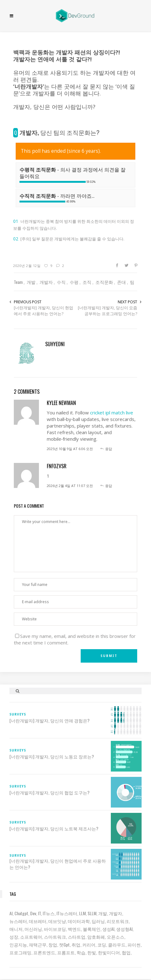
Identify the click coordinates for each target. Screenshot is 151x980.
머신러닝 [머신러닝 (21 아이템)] (33, 929)
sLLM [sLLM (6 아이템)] (92, 913)
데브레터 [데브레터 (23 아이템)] (38, 921)
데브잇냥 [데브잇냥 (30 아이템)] (57, 921)
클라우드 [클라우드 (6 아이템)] (117, 944)
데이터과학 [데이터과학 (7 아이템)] (79, 921)
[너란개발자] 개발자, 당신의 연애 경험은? (49, 721)
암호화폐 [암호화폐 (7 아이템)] (96, 937)
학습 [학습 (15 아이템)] (81, 952)
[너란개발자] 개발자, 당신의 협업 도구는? (49, 793)
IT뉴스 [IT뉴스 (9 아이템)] (49, 913)
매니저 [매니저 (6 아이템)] (16, 929)
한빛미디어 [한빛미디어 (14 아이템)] (109, 952)
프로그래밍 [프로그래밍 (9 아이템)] (20, 952)
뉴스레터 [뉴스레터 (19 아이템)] (18, 921)
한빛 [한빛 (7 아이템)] (92, 952)
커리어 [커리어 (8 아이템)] (89, 944)
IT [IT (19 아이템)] (39, 913)
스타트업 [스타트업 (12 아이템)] (77, 937)
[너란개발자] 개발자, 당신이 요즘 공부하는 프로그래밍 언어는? (108, 311)
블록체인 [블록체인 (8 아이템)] (92, 929)
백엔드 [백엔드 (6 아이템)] (74, 929)
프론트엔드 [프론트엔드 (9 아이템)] (44, 952)
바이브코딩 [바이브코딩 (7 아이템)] (55, 929)
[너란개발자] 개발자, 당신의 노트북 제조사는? (54, 829)
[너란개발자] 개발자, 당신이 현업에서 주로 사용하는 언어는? (43, 311)
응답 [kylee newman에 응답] (109, 449)
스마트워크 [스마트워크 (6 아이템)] (55, 937)
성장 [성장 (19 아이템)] (14, 937)
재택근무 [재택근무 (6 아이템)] (38, 944)
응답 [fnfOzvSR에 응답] (109, 486)
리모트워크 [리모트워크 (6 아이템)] (118, 921)
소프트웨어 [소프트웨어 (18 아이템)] (31, 937)
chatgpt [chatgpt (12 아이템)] (21, 913)
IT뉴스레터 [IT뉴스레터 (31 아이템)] (67, 913)
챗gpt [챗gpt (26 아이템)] (64, 944)
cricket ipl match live (112, 413)
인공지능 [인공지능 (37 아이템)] (18, 944)
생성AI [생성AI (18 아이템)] (108, 929)
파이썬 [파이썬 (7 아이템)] (134, 944)
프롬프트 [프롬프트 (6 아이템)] (66, 952)
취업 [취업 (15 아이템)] (76, 944)
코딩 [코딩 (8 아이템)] (102, 944)
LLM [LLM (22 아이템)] (82, 913)
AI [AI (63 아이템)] (11, 913)
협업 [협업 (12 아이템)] (126, 952)
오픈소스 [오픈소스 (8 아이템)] (116, 937)
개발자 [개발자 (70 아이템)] (116, 913)
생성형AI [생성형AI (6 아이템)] (124, 929)
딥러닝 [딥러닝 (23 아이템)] (98, 921)
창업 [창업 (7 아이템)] (53, 944)
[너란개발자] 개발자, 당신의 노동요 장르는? (52, 757)
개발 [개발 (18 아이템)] (103, 913)
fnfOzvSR (57, 466)
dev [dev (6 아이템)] (33, 913)
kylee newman (61, 403)
